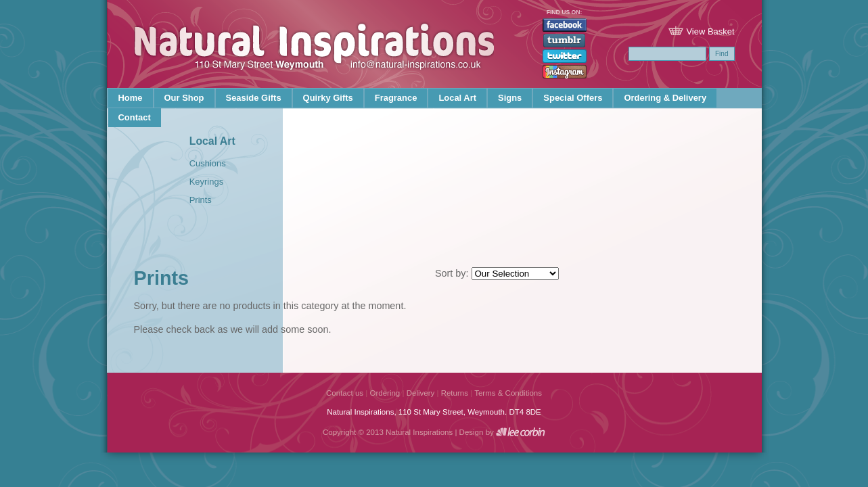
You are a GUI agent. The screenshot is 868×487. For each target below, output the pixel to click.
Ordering (385, 393)
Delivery (421, 393)
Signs (510, 98)
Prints (201, 200)
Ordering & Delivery (665, 98)
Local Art (457, 98)
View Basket (710, 31)
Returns (455, 393)
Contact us (345, 393)
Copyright (339, 432)
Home (131, 98)
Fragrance (396, 98)
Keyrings (206, 182)
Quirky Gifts (328, 98)
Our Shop (184, 98)
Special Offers (573, 98)
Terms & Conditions (508, 393)
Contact (135, 117)
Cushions (208, 163)
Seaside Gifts (254, 98)
